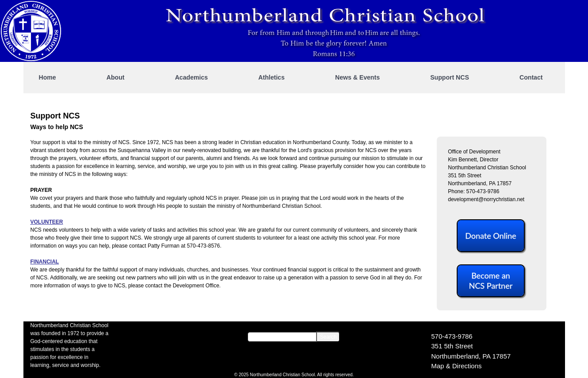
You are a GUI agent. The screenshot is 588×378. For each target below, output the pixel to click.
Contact (531, 77)
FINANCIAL (45, 262)
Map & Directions (456, 366)
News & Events (357, 77)
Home (48, 77)
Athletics (271, 77)
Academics (191, 77)
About (116, 77)
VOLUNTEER (47, 222)
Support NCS (450, 77)
